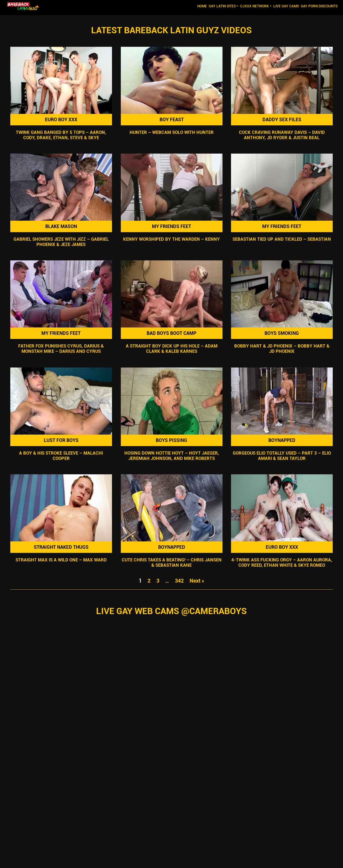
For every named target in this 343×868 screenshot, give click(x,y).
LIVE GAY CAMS (286, 6)
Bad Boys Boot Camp (171, 333)
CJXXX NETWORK (255, 6)
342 (179, 581)
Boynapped (282, 440)
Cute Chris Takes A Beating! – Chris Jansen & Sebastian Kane (172, 563)
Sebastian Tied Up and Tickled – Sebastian (282, 239)
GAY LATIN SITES (222, 6)
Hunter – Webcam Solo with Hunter (172, 132)
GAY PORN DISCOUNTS (319, 6)
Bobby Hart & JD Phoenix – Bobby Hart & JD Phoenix (282, 349)
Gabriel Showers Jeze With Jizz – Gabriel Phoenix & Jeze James (61, 242)
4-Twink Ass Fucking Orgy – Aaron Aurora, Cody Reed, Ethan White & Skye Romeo (282, 563)
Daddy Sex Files (282, 120)
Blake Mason (61, 226)
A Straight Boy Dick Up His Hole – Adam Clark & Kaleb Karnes (172, 349)
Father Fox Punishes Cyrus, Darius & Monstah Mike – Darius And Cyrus (61, 349)
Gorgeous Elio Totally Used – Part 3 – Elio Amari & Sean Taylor (282, 456)
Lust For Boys (61, 440)
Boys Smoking (282, 333)
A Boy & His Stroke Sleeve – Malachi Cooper (61, 456)
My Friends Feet (171, 226)
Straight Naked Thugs (61, 547)
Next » (197, 581)
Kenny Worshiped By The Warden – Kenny (171, 239)
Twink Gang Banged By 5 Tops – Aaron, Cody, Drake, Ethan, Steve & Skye (61, 135)
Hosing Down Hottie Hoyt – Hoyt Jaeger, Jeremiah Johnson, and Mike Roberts (172, 456)
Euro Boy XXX (61, 120)
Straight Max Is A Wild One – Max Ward (61, 560)
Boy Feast (172, 120)
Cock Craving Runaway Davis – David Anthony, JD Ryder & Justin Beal (282, 135)
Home (203, 6)
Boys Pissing (171, 440)
